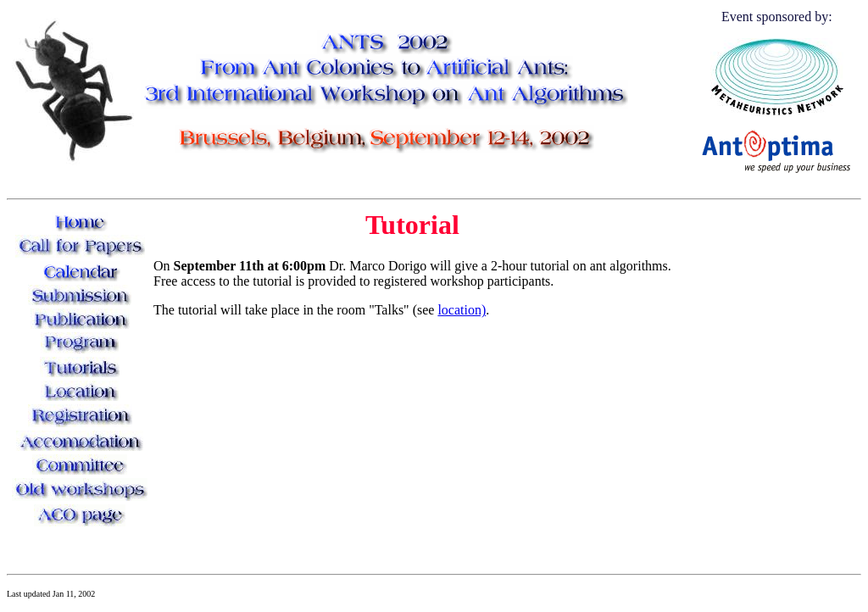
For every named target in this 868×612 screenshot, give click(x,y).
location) (462, 310)
